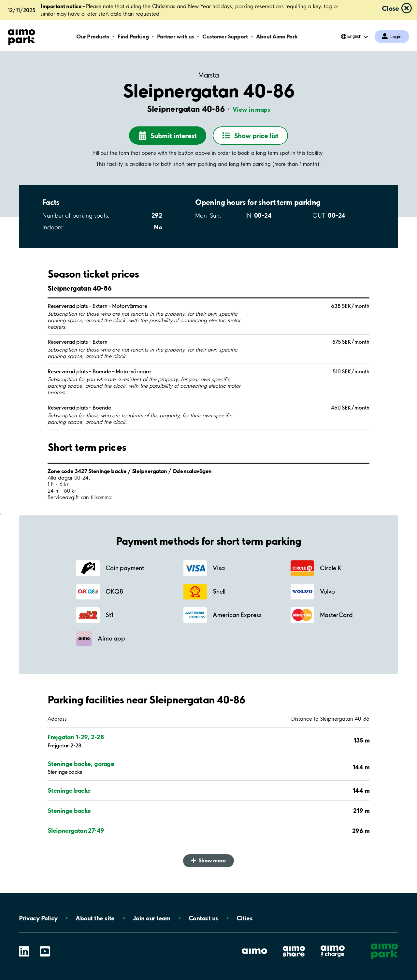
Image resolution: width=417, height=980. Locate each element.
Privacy (38, 918)
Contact (203, 918)
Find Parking (133, 36)
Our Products (93, 36)
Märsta (208, 75)
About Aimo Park (277, 36)
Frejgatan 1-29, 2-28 (76, 737)
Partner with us (176, 36)
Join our (152, 918)
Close (390, 8)
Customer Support (225, 36)
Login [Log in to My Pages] (396, 36)
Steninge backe (69, 790)
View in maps (252, 109)
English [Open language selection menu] (354, 36)
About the (95, 918)
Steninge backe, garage (81, 764)
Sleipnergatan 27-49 (76, 830)
